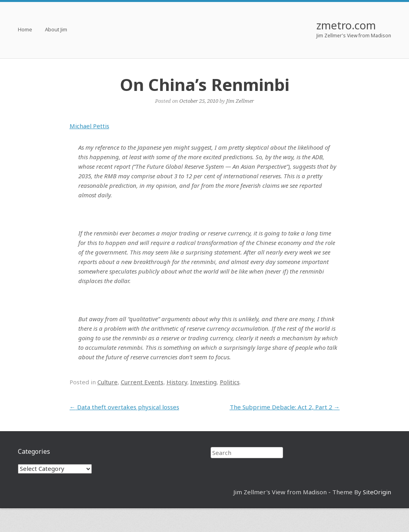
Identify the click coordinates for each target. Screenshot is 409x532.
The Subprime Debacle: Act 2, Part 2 (285, 407)
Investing (204, 382)
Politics (230, 382)
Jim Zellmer (240, 101)
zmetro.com (346, 25)
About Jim (56, 30)
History (177, 382)
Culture (108, 382)
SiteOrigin (377, 492)
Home (25, 30)
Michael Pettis (89, 126)
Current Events (142, 382)
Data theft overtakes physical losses (124, 407)
